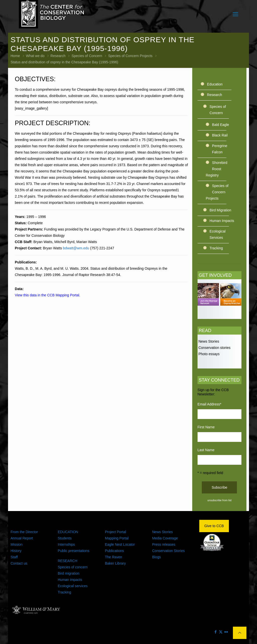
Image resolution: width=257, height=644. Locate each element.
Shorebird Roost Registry (217, 169)
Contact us (19, 563)
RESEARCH (68, 561)
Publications (114, 551)
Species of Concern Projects (130, 56)
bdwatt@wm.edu (76, 248)
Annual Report (22, 538)
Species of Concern (87, 56)
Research (58, 56)
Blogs (156, 557)
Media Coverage (165, 538)
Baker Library (115, 563)
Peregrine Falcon (220, 149)
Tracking (216, 248)
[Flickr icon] (226, 632)
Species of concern (73, 567)
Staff (14, 557)
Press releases (164, 544)
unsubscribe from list (219, 500)
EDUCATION (68, 532)
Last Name (206, 450)
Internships (66, 544)
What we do (35, 56)
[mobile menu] (235, 14)
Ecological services (73, 586)
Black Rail (220, 135)
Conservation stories (214, 348)
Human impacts (70, 580)
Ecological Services (218, 234)
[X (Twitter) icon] (221, 632)
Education (215, 84)
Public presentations (74, 551)
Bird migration (69, 573)
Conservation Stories (168, 551)
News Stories (208, 341)
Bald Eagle (221, 125)
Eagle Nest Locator (120, 544)
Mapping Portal (117, 538)
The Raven (113, 557)
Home (15, 56)
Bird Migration (220, 210)
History (16, 551)
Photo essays (209, 354)
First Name (206, 427)
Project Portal (115, 532)
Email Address (209, 404)
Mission (16, 544)
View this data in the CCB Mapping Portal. (47, 295)
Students (65, 538)
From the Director (24, 532)
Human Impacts (222, 221)
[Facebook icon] (215, 632)
